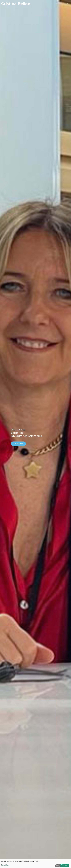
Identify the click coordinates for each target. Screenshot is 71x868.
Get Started (18, 444)
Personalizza (5, 865)
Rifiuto (57, 865)
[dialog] (35, 864)
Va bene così (65, 865)
